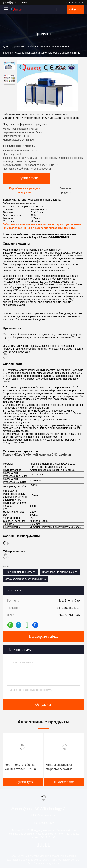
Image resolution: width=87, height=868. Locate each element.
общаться (75, 9)
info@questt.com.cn (15, 3)
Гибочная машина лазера (20, 572)
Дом (5, 46)
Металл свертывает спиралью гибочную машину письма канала (61, 767)
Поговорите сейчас (43, 637)
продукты (18, 46)
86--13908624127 (73, 3)
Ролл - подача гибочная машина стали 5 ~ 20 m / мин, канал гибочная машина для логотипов (21, 767)
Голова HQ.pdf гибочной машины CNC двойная (37, 455)
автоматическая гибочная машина (26, 579)
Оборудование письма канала (60, 572)
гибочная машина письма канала (48, 46)
